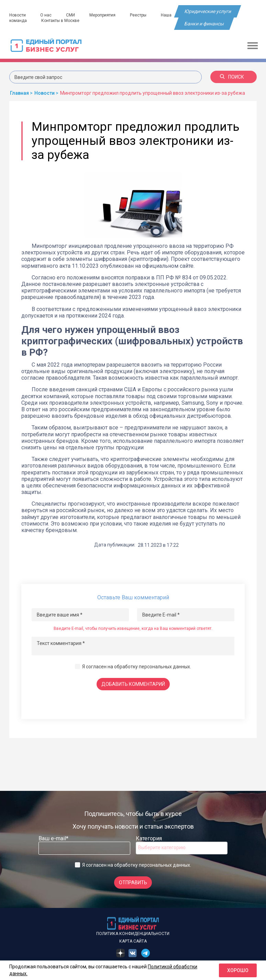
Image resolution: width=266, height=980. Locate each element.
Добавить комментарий (133, 684)
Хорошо (238, 970)
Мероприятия (103, 15)
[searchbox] (166, 848)
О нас (46, 15)
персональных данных (164, 667)
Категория (149, 838)
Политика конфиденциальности (133, 934)
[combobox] (182, 848)
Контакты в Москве (61, 21)
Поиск (232, 77)
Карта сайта (133, 941)
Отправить (133, 883)
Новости (18, 15)
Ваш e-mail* (53, 838)
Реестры (140, 15)
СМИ (71, 15)
